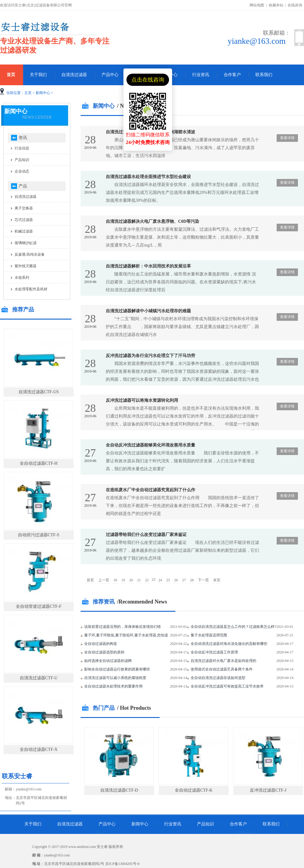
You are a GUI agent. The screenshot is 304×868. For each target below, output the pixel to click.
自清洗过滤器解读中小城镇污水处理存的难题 (148, 311)
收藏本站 (276, 5)
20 (131, 580)
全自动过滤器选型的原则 (104, 652)
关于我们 (38, 75)
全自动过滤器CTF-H (39, 463)
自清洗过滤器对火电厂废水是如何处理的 (223, 661)
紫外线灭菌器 (26, 266)
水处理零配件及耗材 (31, 289)
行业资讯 (201, 75)
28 (192, 580)
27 (184, 580)
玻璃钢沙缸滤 (26, 243)
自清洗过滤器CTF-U (39, 678)
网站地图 (257, 5)
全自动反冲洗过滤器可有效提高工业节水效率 (227, 686)
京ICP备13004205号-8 (122, 864)
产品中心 (110, 75)
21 (139, 580)
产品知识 (22, 160)
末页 (217, 580)
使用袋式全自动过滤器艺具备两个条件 (222, 669)
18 (115, 580)
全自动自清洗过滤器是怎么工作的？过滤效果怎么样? (233, 627)
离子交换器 (24, 208)
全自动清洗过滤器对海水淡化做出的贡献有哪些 (229, 644)
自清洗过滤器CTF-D (119, 790)
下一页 (203, 580)
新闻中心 (43, 93)
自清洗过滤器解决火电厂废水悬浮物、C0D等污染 (152, 221)
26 (176, 580)
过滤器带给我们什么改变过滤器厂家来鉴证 (146, 535)
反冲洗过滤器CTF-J (268, 790)
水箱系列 (22, 278)
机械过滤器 (24, 231)
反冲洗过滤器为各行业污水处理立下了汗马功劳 (150, 356)
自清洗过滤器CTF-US (39, 392)
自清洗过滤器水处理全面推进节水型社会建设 (148, 177)
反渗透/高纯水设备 (30, 254)
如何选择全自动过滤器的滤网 (108, 661)
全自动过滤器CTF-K (194, 790)
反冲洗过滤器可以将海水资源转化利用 (142, 400)
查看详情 (287, 138)
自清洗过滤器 (74, 75)
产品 (23, 186)
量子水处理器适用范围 (209, 635)
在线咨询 (295, 5)
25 (168, 580)
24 (160, 580)
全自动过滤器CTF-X (39, 749)
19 (123, 580)
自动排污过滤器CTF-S (39, 535)
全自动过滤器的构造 (101, 644)
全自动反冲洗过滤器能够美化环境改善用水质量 (150, 445)
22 (147, 580)
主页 (28, 93)
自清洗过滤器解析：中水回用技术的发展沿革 (148, 266)
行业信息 (22, 148)
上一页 (104, 580)
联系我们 (264, 75)
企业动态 (22, 171)
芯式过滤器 (24, 220)
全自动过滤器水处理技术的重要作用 (113, 686)
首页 (90, 580)
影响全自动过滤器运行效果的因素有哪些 (117, 669)
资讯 (23, 138)
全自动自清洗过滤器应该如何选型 (218, 678)
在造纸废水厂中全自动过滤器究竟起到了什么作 (150, 490)
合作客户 (232, 75)
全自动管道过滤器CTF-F (39, 606)
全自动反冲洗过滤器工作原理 (214, 652)
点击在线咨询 (148, 80)
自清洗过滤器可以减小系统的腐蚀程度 (115, 678)
